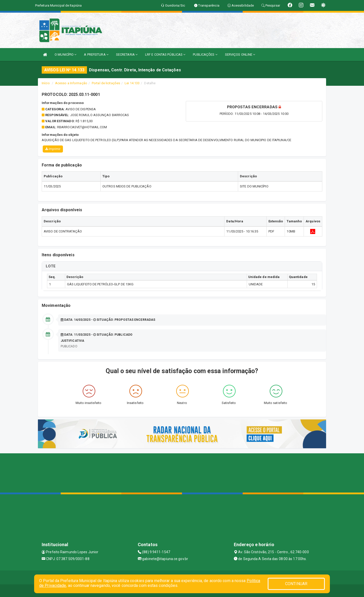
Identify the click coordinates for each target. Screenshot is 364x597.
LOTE (51, 266)
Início (46, 83)
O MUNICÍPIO (65, 55)
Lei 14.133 (132, 83)
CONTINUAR (296, 584)
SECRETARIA (127, 55)
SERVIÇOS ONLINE (240, 55)
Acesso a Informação (71, 83)
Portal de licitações (106, 83)
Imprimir (53, 149)
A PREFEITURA (96, 55)
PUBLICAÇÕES (205, 55)
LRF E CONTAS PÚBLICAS (165, 55)
